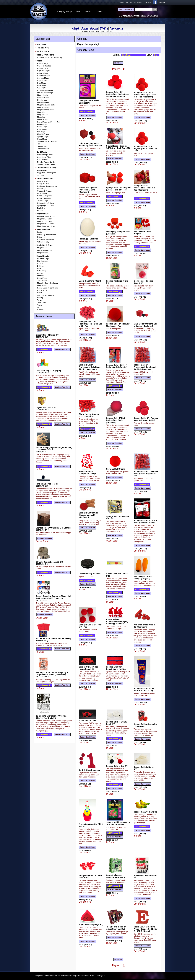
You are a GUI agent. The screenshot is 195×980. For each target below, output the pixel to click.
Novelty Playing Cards (46, 162)
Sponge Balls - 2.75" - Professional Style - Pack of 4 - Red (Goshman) (145, 95)
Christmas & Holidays (46, 239)
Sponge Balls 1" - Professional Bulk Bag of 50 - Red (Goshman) (145, 367)
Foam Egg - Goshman (88, 239)
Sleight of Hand (43, 134)
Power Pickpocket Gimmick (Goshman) (115, 876)
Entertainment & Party (46, 168)
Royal (39, 293)
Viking (40, 307)
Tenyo (40, 300)
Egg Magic (41, 88)
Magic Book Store (44, 245)
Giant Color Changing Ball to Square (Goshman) (145, 325)
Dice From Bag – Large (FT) (48, 371)
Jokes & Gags (43, 201)
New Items (116, 28)
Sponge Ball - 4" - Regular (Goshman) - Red (118, 325)
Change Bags (43, 68)
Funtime (40, 276)
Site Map (81, 976)
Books (94, 28)
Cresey (40, 264)
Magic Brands (43, 256)
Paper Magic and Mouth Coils (49, 122)
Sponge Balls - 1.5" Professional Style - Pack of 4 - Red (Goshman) (117, 94)
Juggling (40, 175)
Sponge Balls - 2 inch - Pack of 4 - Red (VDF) (144, 689)
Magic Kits (41, 112)
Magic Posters (43, 253)
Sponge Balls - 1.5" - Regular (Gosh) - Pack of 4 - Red (145, 149)
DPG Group (42, 271)
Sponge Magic (43, 137)
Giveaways (42, 189)
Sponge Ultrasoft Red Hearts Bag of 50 (88, 668)
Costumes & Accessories (47, 186)
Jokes (85, 28)
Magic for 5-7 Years (45, 219)
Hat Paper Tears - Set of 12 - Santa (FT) (53, 638)
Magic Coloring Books (46, 110)
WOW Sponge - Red (88, 720)
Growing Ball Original (116, 469)
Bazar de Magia (43, 259)
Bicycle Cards (43, 261)
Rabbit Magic (42, 127)
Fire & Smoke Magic (45, 93)
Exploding (41, 208)
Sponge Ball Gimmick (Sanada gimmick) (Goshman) (88, 515)
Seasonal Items (43, 229)
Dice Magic (42, 83)
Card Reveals (43, 160)
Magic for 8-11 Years (45, 221)
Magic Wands (43, 115)
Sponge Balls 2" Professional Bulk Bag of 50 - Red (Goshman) (90, 367)
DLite (39, 268)
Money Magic (42, 119)
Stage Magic (42, 139)
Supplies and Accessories (47, 141)
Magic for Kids (43, 214)
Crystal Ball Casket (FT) (47, 408)
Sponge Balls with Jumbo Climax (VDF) (145, 725)
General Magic (43, 98)
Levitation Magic (44, 102)
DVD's (104, 28)
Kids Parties (42, 170)
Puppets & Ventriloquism (47, 173)
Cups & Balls (42, 80)
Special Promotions (45, 55)
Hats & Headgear (44, 198)
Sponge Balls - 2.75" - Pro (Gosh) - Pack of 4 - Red (145, 521)
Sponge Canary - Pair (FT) (145, 812)
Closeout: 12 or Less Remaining (50, 57)
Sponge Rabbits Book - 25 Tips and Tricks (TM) (118, 823)
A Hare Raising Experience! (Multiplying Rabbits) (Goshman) (117, 622)
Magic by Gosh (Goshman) (48, 283)
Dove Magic (42, 85)
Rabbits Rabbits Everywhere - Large (87, 473)
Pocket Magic (43, 124)
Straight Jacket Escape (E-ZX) (49, 562)
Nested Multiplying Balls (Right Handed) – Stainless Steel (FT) (54, 449)
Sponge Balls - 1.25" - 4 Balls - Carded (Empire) (117, 366)
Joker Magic (42, 281)
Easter (40, 232)
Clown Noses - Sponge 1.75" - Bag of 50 (89, 415)
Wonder (40, 310)
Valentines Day (43, 242)
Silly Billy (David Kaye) (46, 295)
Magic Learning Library (46, 226)
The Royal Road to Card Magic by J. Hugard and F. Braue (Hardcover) (52, 674)
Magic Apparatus (44, 107)
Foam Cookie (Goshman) (90, 574)
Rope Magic (42, 129)
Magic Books (42, 248)
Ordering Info (100, 976)
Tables (40, 144)
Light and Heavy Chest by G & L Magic (53, 528)
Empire (40, 273)
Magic (76, 28)
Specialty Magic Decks (46, 164)
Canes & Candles (44, 66)
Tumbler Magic (43, 149)
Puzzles (40, 210)
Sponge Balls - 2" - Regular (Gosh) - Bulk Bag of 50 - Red (146, 474)
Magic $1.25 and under (46, 105)
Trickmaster (42, 303)
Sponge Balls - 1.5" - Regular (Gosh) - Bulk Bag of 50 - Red (90, 324)
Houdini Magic (43, 100)
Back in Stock (43, 51)
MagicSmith (42, 285)
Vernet (40, 305)
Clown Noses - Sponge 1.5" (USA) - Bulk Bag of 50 (118, 147)
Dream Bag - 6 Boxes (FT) (48, 335)
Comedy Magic (43, 78)
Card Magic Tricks (44, 157)
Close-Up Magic (43, 76)
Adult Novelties (43, 181)
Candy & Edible (43, 184)
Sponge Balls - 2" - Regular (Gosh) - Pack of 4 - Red (118, 189)
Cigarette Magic (43, 71)
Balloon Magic (43, 63)
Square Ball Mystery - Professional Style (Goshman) (88, 190)
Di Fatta (40, 266)
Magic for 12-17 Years (46, 224)
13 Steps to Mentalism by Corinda (51, 716)
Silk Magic (41, 132)
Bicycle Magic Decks (45, 155)
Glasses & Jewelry (44, 191)
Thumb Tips (42, 146)
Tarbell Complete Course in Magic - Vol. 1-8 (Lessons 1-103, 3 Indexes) (54, 597)
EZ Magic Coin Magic (46, 90)
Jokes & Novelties (45, 179)
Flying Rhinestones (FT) (47, 484)
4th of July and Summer (47, 235)
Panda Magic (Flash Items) (48, 288)
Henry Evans (42, 278)
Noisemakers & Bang (45, 203)
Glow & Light (42, 193)
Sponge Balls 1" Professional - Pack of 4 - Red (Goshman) (145, 188)
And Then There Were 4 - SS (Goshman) (145, 626)
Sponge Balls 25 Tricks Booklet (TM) (89, 102)
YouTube (162, 2)
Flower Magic (42, 95)
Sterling (40, 298)
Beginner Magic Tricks (46, 216)
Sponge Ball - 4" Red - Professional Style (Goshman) (116, 420)
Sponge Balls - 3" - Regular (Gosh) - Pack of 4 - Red (146, 419)
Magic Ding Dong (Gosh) (90, 281)
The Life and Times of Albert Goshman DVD (116, 928)
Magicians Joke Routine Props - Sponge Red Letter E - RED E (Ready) (146, 929)
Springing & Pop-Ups (45, 206)
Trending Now (43, 48)
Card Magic (42, 152)
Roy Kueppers (43, 290)
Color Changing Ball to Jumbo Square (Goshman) (91, 144)
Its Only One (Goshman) (90, 770)
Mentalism (41, 117)
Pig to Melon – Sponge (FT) (91, 924)
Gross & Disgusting (45, 196)
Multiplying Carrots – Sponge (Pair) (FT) (143, 578)
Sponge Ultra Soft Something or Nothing (116, 668)
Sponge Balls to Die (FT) (117, 766)
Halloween (41, 237)
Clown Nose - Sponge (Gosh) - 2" (143, 282)
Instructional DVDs (45, 250)
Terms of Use (90, 976)
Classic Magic (43, 73)
